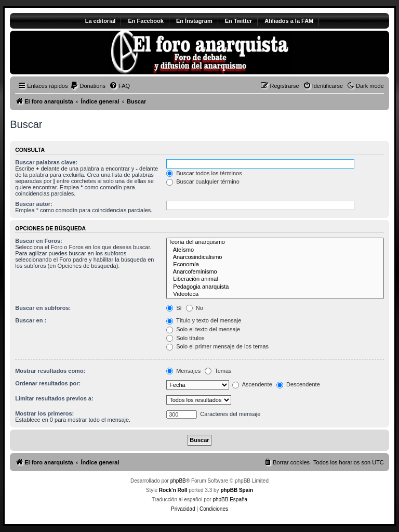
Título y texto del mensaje (204, 320)
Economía (275, 265)
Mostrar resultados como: (50, 371)
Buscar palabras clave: (46, 162)
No (195, 308)
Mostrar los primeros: (44, 413)
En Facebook (145, 21)
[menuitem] (88, 86)
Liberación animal (275, 279)
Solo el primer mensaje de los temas (217, 346)
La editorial (101, 21)
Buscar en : (31, 320)
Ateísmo (275, 250)
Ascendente (252, 384)
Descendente (298, 384)
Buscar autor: (34, 204)
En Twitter (238, 21)
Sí (174, 308)
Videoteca (275, 294)
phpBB (178, 481)
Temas (218, 371)
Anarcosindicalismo (275, 257)
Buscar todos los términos (204, 173)
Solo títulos (185, 338)
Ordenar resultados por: (48, 383)
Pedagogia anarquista (275, 287)
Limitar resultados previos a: (54, 398)
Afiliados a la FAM (289, 21)
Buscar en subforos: (43, 308)
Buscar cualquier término (203, 181)
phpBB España (230, 499)
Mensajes (183, 371)
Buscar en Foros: (38, 241)
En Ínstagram (194, 21)
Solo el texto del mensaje (203, 329)
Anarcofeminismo (275, 272)
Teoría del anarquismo (275, 242)
